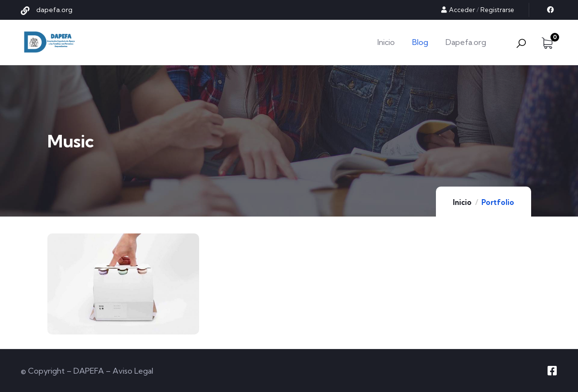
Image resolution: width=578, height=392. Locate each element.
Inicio (462, 202)
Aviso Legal (133, 371)
